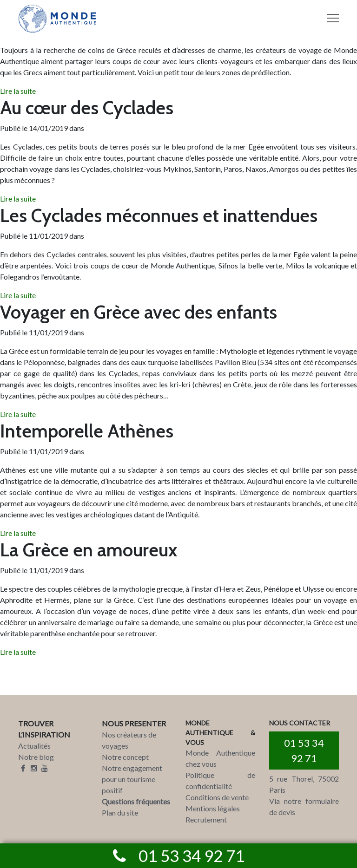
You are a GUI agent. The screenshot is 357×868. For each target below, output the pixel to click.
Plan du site (120, 813)
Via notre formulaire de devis (304, 806)
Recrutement (206, 819)
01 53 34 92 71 (304, 751)
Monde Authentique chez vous (220, 758)
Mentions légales (213, 808)
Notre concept (125, 757)
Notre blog (36, 757)
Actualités (34, 746)
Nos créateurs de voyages (129, 740)
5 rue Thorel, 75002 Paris (304, 784)
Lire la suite (18, 91)
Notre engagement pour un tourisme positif (132, 779)
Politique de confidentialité (220, 780)
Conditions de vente (217, 797)
